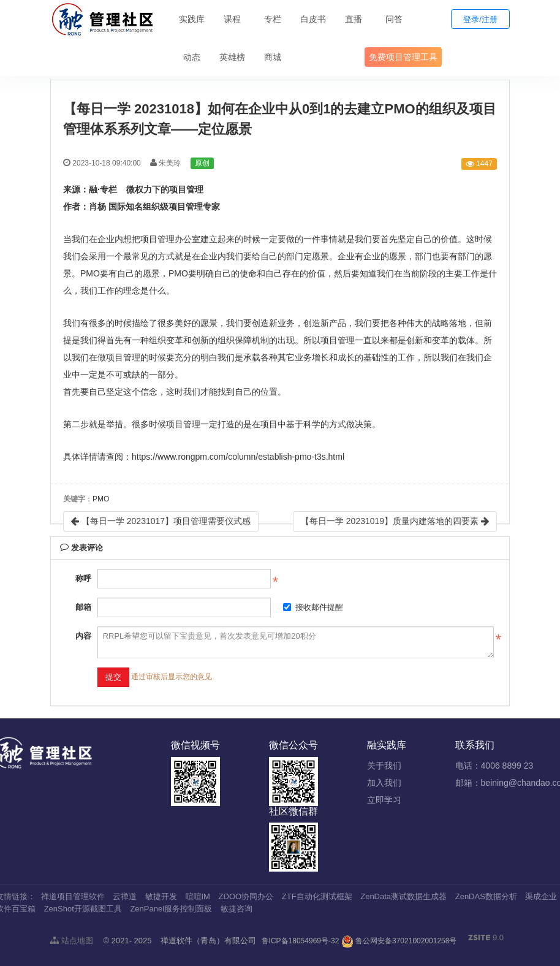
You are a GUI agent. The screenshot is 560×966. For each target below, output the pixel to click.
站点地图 (72, 941)
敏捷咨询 (236, 909)
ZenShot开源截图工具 (83, 909)
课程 (232, 19)
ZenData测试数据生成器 (403, 896)
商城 (273, 57)
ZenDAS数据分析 (486, 896)
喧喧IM (198, 896)
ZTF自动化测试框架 (317, 896)
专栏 (273, 19)
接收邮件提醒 (313, 607)
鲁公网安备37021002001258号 (399, 941)
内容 (83, 636)
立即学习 (384, 800)
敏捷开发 (161, 896)
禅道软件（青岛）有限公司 (208, 941)
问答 (394, 19)
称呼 (83, 578)
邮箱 (83, 607)
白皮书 (313, 19)
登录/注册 (480, 19)
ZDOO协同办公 (246, 896)
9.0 (486, 938)
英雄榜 (232, 57)
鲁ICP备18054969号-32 (301, 941)
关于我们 (384, 766)
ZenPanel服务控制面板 (171, 909)
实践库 (192, 19)
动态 (192, 57)
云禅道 (125, 896)
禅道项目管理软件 (73, 896)
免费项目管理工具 (403, 57)
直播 (354, 19)
